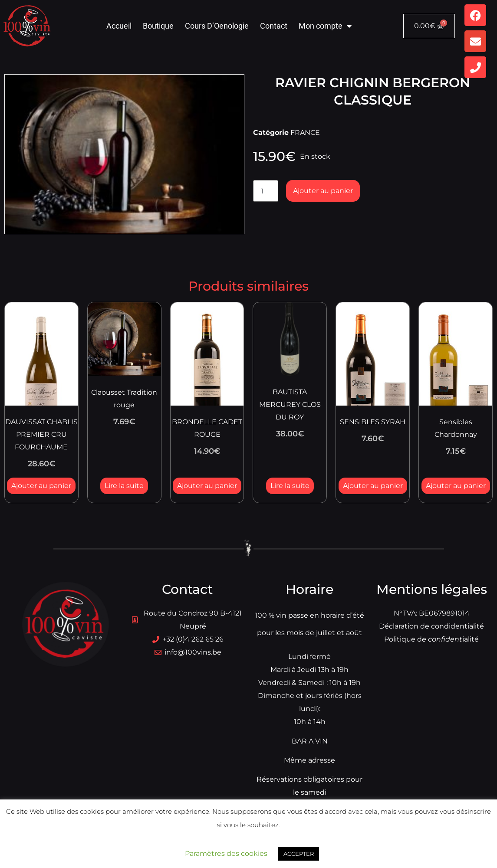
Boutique (158, 26)
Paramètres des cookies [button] (226, 853)
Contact (274, 26)
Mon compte (325, 26)
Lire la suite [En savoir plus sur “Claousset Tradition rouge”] (124, 486)
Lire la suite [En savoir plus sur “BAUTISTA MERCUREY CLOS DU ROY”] (290, 486)
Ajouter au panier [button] (41, 486)
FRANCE (305, 133)
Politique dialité (431, 639)
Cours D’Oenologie (217, 26)
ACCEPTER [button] (299, 854)
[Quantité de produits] (266, 191)
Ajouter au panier (323, 191)
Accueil (119, 26)
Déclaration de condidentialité (431, 626)
